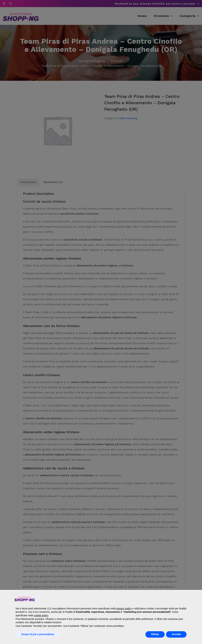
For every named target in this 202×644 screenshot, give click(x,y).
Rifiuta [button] (155, 634)
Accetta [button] (176, 634)
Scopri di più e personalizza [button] (38, 634)
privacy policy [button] (124, 608)
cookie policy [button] (41, 615)
